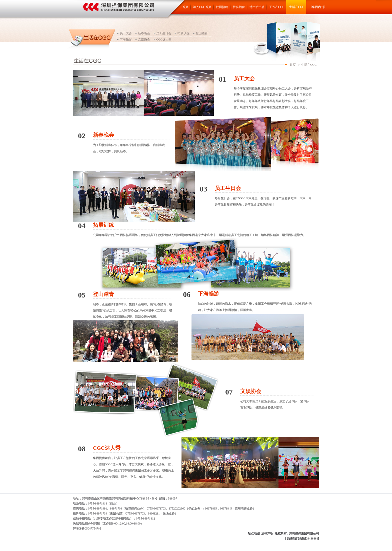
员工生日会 (164, 33)
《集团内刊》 (318, 7)
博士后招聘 (257, 7)
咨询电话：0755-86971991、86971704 (97, 508)
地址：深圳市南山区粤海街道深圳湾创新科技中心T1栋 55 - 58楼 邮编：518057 (125, 498)
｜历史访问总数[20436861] (301, 538)
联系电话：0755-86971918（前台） (96, 503)
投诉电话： (80, 513)
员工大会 (126, 33)
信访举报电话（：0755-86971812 (114, 518)
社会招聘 (239, 7)
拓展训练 (183, 33)
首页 (185, 7)
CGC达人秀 (164, 39)
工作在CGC (277, 7)
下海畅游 (126, 39)
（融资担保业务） (134, 508)
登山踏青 (202, 33)
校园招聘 (222, 7)
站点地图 (254, 533)
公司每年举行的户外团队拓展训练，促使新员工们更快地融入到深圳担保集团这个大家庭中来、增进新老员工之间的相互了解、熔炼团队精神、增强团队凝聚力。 (199, 235)
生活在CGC (297, 7)
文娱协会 (144, 39)
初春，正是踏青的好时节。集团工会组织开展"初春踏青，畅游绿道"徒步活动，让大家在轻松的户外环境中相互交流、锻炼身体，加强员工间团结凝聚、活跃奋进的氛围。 (133, 310)
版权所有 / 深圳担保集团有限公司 (297, 533)
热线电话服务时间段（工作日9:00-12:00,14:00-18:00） (108, 523)
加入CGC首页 (202, 7)
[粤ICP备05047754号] (87, 528)
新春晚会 (144, 33)
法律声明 (267, 533)
